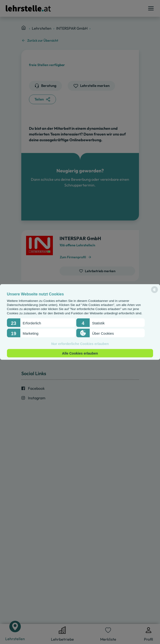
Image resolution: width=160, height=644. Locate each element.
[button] (41, 323)
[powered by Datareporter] (154, 293)
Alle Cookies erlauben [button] (80, 353)
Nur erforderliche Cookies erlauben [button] (80, 344)
